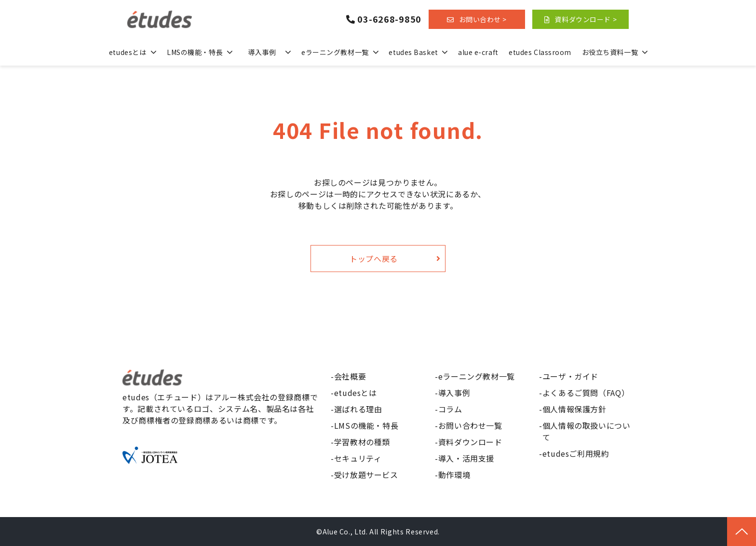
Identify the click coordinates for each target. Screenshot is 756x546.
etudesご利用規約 (576, 453)
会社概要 (350, 376)
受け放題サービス (366, 475)
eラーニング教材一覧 (335, 52)
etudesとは (128, 52)
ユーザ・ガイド (570, 376)
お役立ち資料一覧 (610, 52)
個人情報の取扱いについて (587, 431)
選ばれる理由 (358, 409)
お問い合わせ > (483, 19)
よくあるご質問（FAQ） (586, 393)
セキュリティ (358, 458)
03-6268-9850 (389, 19)
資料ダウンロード (470, 442)
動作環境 (454, 475)
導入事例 (262, 52)
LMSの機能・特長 (195, 52)
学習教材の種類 (362, 442)
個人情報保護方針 (574, 409)
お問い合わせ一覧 (470, 425)
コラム (450, 409)
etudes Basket (413, 52)
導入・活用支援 (466, 458)
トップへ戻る (374, 259)
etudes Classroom (540, 52)
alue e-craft (478, 52)
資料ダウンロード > (586, 19)
